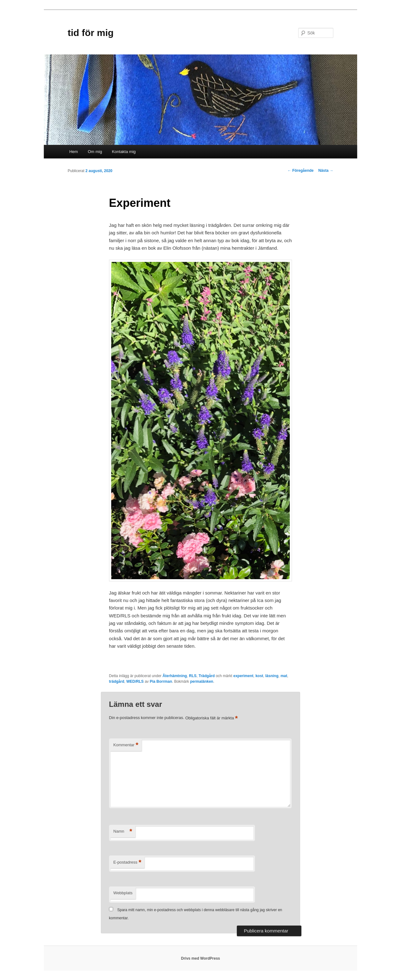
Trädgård (207, 676)
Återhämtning (175, 676)
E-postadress (127, 863)
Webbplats (123, 893)
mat (284, 676)
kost (259, 676)
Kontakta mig (124, 152)
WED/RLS (135, 681)
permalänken (202, 681)
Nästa (326, 171)
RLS (193, 676)
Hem (73, 152)
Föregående (301, 171)
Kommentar (126, 745)
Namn (123, 832)
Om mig (95, 152)
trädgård (117, 681)
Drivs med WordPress (201, 958)
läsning (272, 676)
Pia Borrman (161, 681)
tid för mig (91, 33)
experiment (243, 676)
